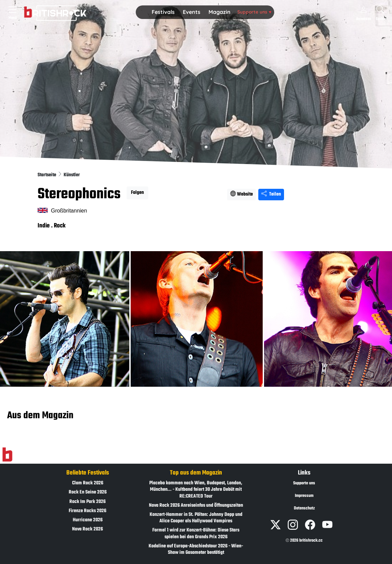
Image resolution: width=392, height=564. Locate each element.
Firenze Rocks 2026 (88, 511)
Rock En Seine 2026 (88, 492)
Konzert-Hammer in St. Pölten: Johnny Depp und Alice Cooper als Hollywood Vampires (196, 518)
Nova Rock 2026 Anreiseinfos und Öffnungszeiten (196, 506)
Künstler (72, 175)
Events (192, 12)
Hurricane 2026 (88, 520)
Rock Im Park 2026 (88, 502)
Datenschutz (304, 508)
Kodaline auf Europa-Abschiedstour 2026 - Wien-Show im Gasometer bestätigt (196, 549)
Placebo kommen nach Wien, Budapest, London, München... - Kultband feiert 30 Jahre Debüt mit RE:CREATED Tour (196, 490)
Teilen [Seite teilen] (271, 194)
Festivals (163, 12)
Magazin (220, 12)
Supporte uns (254, 12)
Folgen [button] (137, 193)
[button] (163, 12)
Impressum (304, 496)
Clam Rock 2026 (88, 483)
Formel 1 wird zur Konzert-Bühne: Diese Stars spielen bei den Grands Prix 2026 (196, 533)
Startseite (47, 175)
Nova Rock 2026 (88, 529)
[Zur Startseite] (7, 455)
